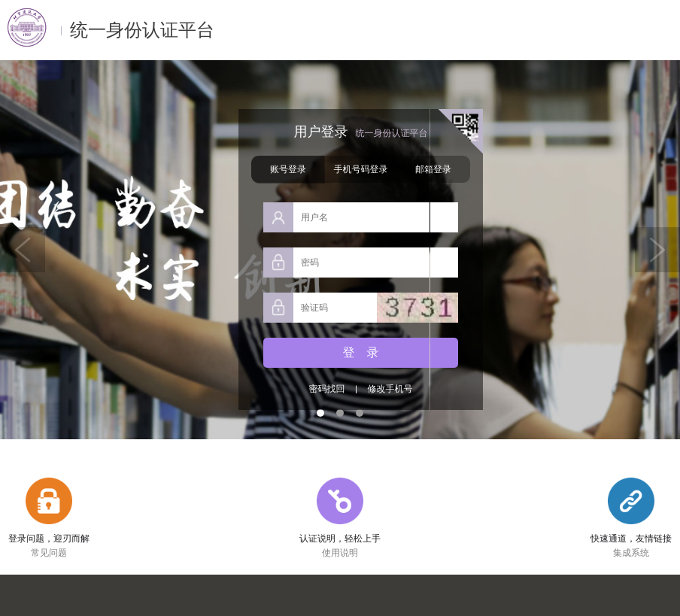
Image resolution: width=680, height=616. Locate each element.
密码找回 (326, 389)
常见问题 (49, 553)
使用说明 (340, 553)
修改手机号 (389, 388)
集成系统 (631, 553)
